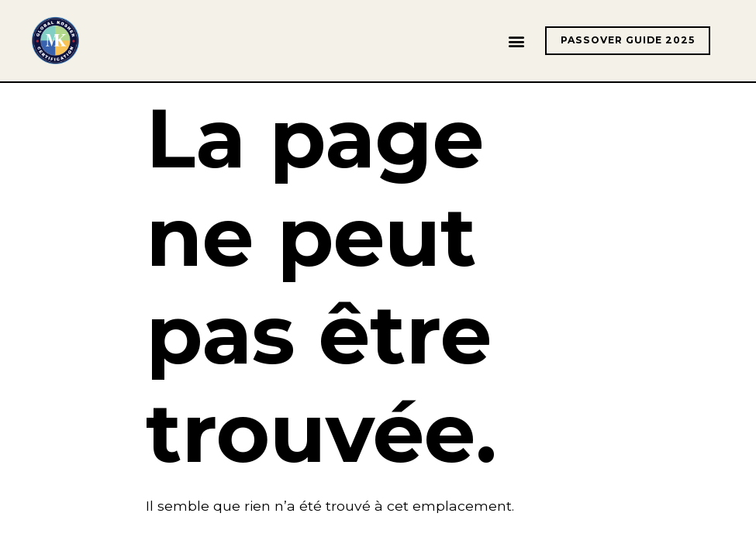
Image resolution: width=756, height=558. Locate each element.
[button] (517, 41)
